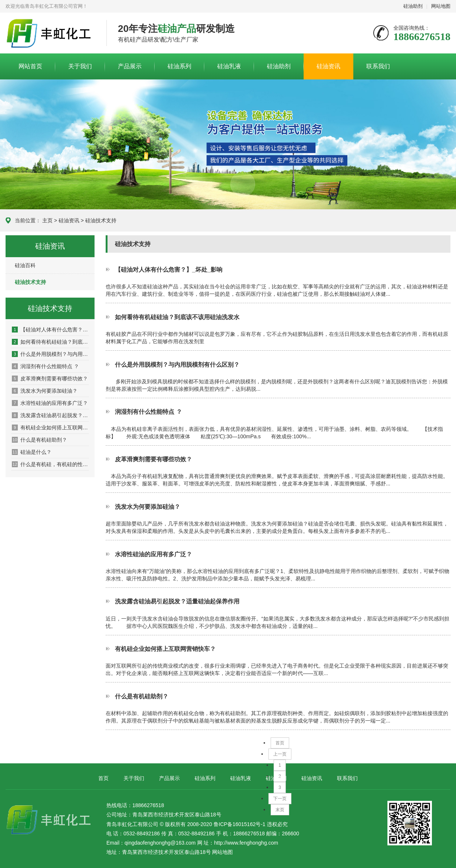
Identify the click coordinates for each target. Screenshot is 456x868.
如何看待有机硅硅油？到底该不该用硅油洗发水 (50, 342)
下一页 (280, 799)
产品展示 (130, 66)
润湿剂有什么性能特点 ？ (45, 366)
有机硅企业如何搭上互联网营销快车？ (50, 428)
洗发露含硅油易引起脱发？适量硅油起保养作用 (50, 415)
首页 (280, 743)
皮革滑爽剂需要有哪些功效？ (50, 379)
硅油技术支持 (101, 220)
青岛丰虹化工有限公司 (50, 33)
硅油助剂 (413, 6)
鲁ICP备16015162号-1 (239, 824)
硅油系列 (179, 66)
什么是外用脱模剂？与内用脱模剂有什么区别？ (50, 354)
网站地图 (441, 6)
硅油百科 (25, 265)
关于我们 (80, 66)
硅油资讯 (328, 66)
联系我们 (378, 66)
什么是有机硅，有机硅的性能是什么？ (50, 464)
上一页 (280, 754)
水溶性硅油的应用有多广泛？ (50, 403)
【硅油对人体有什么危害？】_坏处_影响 (50, 330)
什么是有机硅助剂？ (39, 440)
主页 (47, 220)
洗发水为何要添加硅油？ (45, 391)
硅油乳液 (229, 66)
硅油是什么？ (32, 452)
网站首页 (30, 66)
